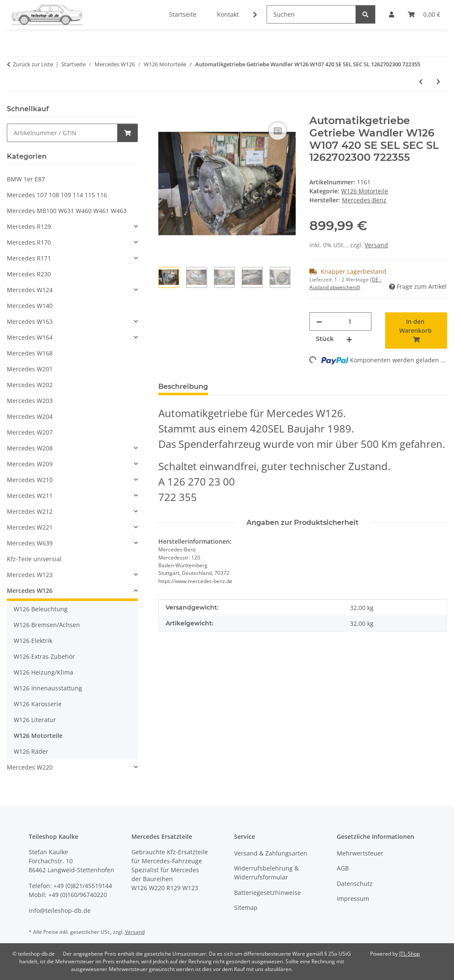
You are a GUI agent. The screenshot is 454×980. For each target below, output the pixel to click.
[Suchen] (311, 14)
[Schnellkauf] (62, 133)
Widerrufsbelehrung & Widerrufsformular (266, 873)
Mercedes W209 (30, 464)
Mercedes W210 (30, 480)
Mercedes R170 (29, 242)
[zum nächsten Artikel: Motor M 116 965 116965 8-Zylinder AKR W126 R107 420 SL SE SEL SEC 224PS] (438, 81)
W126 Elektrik (33, 641)
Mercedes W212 (30, 511)
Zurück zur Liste (33, 64)
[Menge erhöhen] (349, 339)
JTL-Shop (409, 954)
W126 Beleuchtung (41, 609)
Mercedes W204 (30, 416)
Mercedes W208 (30, 448)
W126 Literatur (35, 720)
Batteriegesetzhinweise (267, 893)
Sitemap (246, 907)
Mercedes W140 (30, 306)
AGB (343, 868)
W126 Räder (31, 751)
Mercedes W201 (30, 369)
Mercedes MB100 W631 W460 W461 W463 (67, 211)
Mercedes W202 (30, 385)
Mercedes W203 (30, 401)
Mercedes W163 (30, 321)
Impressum (353, 899)
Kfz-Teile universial (34, 559)
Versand (376, 245)
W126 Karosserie (38, 704)
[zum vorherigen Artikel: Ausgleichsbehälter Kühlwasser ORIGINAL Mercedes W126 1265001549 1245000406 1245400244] (421, 81)
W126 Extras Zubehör (44, 656)
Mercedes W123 (30, 575)
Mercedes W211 (30, 496)
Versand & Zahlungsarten (271, 853)
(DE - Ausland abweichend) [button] (346, 283)
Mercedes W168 (30, 353)
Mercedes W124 (30, 290)
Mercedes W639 (30, 543)
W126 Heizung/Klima (43, 672)
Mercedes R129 (29, 226)
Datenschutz (355, 884)
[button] (249, 15)
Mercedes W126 (30, 591)
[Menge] (350, 321)
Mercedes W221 (30, 527)
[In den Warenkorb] (165, 110)
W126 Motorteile (365, 191)
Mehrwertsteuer (360, 853)
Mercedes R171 (29, 258)
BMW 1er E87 (26, 179)
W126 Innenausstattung (48, 688)
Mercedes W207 (30, 432)
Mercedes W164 (30, 337)
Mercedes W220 (30, 767)
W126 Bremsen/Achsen (47, 625)
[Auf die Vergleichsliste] (278, 131)
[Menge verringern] (319, 321)
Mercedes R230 (29, 274)
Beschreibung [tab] (183, 386)
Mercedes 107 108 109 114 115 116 (57, 195)
